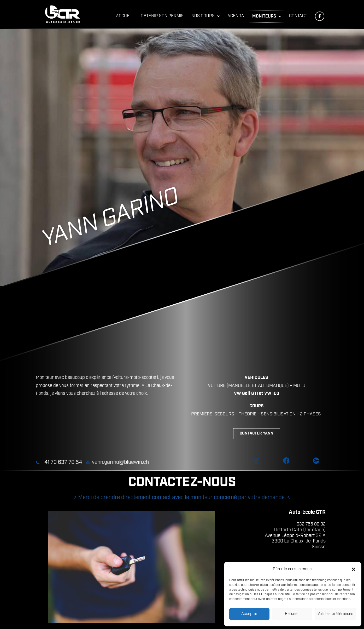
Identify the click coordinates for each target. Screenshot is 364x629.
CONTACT (298, 16)
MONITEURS (267, 16)
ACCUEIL (124, 16)
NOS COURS (206, 16)
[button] (354, 569)
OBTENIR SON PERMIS (162, 16)
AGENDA (236, 16)
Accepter (249, 614)
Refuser (292, 614)
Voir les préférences (335, 614)
